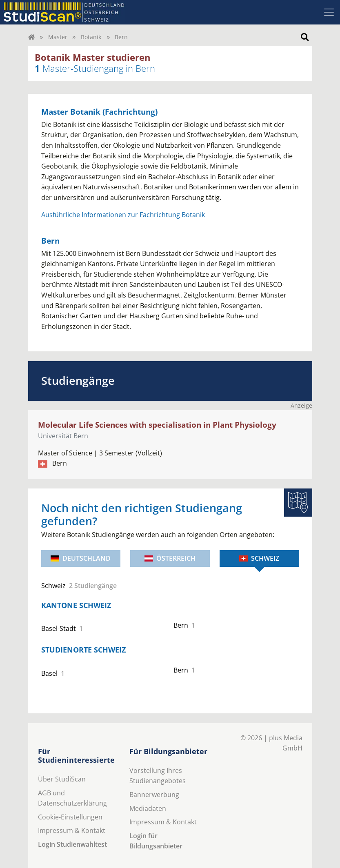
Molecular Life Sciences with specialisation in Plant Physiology (157, 425)
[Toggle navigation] (329, 12)
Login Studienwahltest (72, 844)
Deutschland (81, 558)
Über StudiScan (62, 779)
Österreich (170, 558)
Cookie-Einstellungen (70, 817)
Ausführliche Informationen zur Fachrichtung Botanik (123, 215)
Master (58, 37)
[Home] (31, 37)
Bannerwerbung (154, 795)
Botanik (91, 37)
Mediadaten (148, 808)
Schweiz (259, 558)
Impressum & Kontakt (72, 830)
